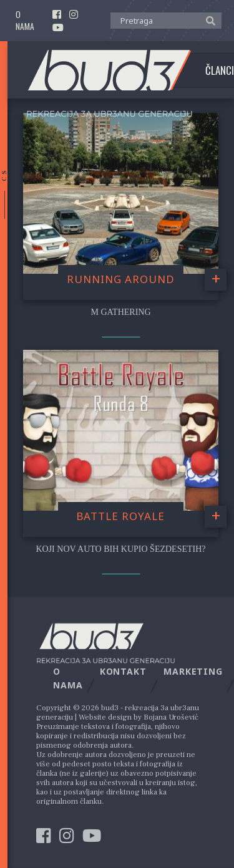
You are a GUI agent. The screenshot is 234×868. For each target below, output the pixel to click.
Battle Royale (120, 516)
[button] (207, 20)
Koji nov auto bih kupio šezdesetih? (120, 549)
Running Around (121, 279)
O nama (25, 21)
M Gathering (120, 312)
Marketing (193, 671)
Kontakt (123, 671)
